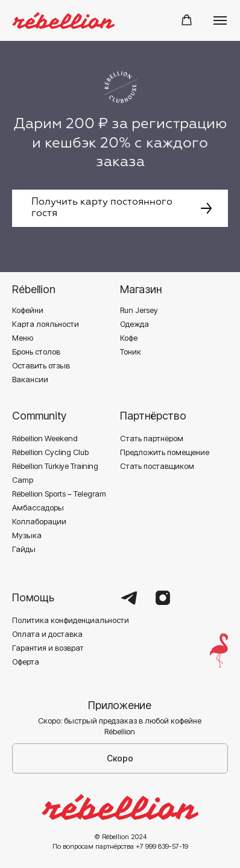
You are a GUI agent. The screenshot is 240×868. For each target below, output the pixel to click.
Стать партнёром (152, 438)
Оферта (26, 662)
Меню (23, 338)
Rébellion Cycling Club (50, 452)
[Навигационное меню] (220, 20)
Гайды (24, 549)
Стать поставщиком (157, 466)
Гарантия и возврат (48, 648)
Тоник (131, 352)
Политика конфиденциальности (71, 620)
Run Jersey (139, 310)
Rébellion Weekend (45, 438)
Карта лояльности (46, 324)
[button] (187, 20)
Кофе (129, 338)
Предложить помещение (165, 452)
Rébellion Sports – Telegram (59, 494)
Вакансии (30, 379)
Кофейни (28, 310)
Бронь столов (36, 352)
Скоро (120, 758)
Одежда (134, 324)
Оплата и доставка (47, 634)
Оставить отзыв (41, 365)
